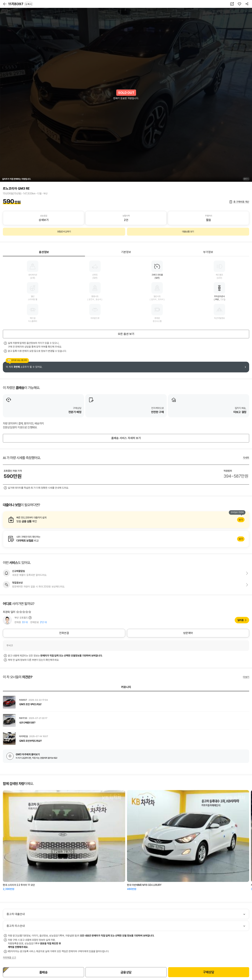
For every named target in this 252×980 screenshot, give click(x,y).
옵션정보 (44, 252)
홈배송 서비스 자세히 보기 (126, 438)
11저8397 (20, 4)
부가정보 (208, 252)
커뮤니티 (126, 687)
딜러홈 (241, 620)
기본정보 (126, 252)
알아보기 (126, 520)
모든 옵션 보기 (126, 334)
